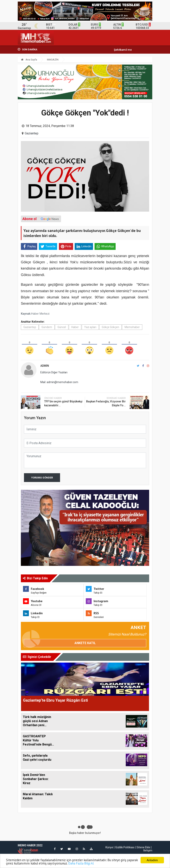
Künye (109, 847)
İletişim (148, 850)
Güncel (62, 327)
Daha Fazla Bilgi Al (95, 863)
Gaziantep (32, 133)
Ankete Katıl (85, 643)
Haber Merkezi (40, 314)
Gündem (47, 327)
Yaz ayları (90, 327)
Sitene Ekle (143, 847)
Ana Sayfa (29, 60)
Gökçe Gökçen (110, 327)
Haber (75, 327)
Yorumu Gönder (42, 478)
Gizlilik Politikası (125, 847)
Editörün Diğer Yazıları (54, 372)
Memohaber (132, 327)
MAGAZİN (53, 60)
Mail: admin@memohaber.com (59, 382)
